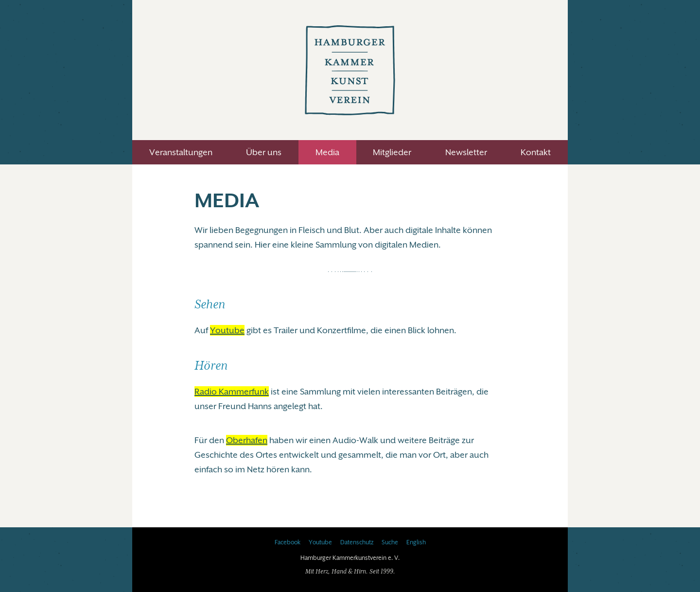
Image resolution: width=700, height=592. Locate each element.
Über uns (264, 152)
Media (327, 152)
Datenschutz (357, 542)
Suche (390, 542)
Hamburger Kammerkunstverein (350, 70)
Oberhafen (247, 440)
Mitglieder (392, 152)
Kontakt (536, 152)
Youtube (227, 330)
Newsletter (466, 152)
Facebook (288, 542)
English (416, 542)
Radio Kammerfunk (232, 392)
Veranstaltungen (181, 152)
